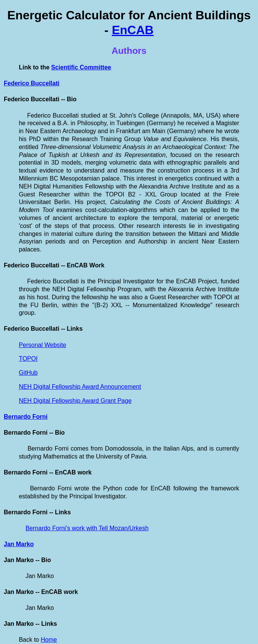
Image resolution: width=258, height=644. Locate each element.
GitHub (28, 373)
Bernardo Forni (26, 417)
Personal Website (43, 345)
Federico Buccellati (32, 83)
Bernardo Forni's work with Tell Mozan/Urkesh (87, 528)
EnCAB (133, 30)
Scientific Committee (81, 67)
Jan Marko (19, 544)
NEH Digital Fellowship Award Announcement (80, 387)
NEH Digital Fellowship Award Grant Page (75, 401)
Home (49, 640)
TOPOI (28, 359)
